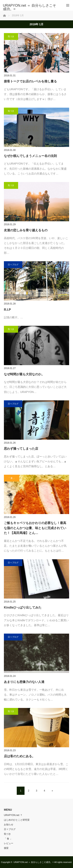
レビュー (9, 843)
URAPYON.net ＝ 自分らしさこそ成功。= (33, 862)
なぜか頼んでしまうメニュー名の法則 (30, 156)
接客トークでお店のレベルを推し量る (30, 81)
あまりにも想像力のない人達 (24, 682)
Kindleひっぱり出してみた (23, 607)
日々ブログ (13, 265)
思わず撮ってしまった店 (21, 449)
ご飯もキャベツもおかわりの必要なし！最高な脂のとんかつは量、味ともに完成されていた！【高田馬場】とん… (35, 528)
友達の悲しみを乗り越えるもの (26, 230)
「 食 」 (12, 478)
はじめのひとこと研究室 (17, 820)
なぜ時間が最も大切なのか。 (24, 374)
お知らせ (9, 825)
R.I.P (7, 310)
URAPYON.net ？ (13, 815)
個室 (6, 848)
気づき (11, 36)
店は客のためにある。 (19, 756)
